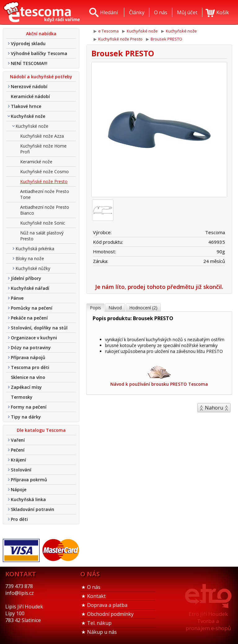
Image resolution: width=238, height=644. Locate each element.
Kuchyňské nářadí (30, 288)
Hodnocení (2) (143, 308)
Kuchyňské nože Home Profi (43, 149)
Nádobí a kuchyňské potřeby (41, 77)
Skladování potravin (33, 509)
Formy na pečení (29, 407)
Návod (115, 308)
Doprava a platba (107, 605)
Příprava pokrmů (29, 480)
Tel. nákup (99, 623)
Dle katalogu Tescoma (41, 430)
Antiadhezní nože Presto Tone (45, 194)
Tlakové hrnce (26, 106)
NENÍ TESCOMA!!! (29, 63)
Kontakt (96, 596)
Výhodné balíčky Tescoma (39, 53)
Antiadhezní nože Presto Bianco (45, 210)
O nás (94, 587)
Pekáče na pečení (29, 318)
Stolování (21, 470)
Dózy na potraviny (31, 348)
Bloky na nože (30, 258)
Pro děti (19, 519)
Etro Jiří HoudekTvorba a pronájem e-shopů (208, 621)
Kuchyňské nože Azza (42, 136)
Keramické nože (36, 162)
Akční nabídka (41, 34)
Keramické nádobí (30, 96)
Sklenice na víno (28, 377)
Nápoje (19, 489)
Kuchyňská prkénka (35, 249)
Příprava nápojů (28, 357)
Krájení (18, 460)
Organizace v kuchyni (34, 338)
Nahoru (214, 408)
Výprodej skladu (28, 43)
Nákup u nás (102, 632)
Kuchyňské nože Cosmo (44, 172)
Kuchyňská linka (28, 499)
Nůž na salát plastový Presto (42, 236)
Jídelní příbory (26, 278)
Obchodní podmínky (110, 614)
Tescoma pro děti (30, 367)
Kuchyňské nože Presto (44, 181)
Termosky (22, 397)
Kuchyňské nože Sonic (43, 223)
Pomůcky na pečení (32, 308)
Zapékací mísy (26, 387)
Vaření (18, 440)
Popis (95, 308)
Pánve (17, 298)
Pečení (18, 450)
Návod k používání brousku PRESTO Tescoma (159, 376)
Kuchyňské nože (28, 116)
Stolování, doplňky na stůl (39, 328)
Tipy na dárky (26, 417)
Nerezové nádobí (29, 86)
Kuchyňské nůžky (33, 268)
